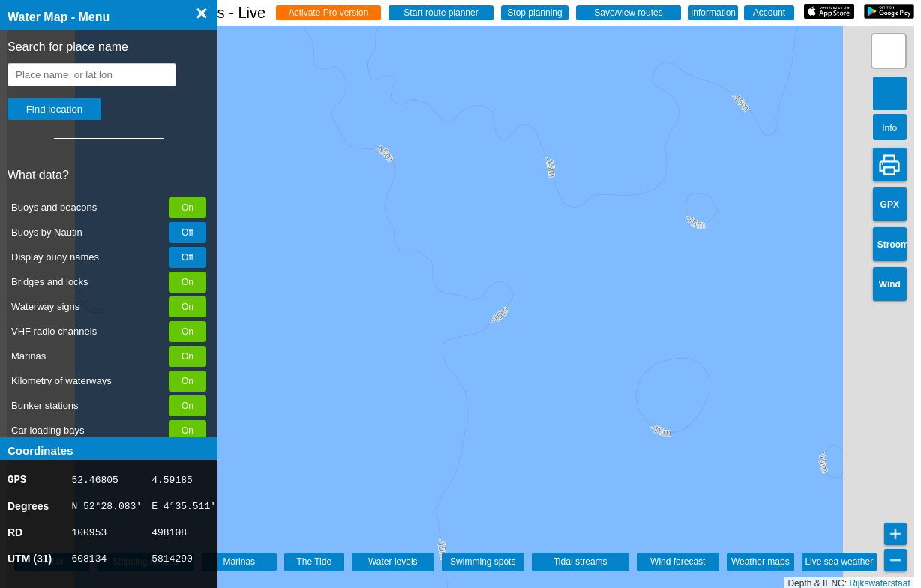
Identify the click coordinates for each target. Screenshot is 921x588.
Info (889, 128)
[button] (889, 51)
